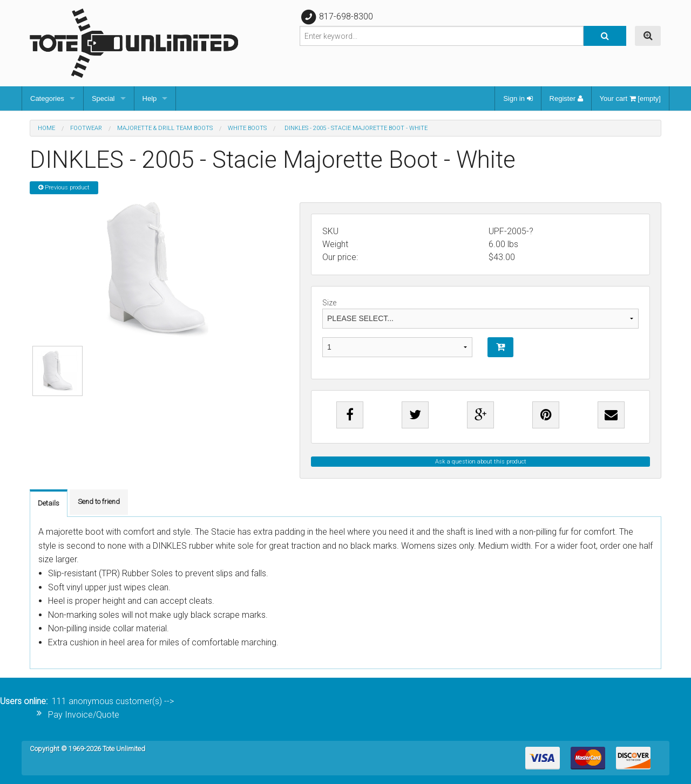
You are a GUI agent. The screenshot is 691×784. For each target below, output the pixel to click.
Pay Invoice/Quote (84, 715)
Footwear (86, 128)
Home (46, 128)
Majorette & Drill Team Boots (165, 128)
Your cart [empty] (630, 98)
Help (150, 98)
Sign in (518, 98)
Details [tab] (49, 503)
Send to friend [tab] (99, 502)
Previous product (64, 188)
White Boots (247, 128)
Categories (47, 98)
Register (566, 98)
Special (103, 98)
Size (480, 313)
